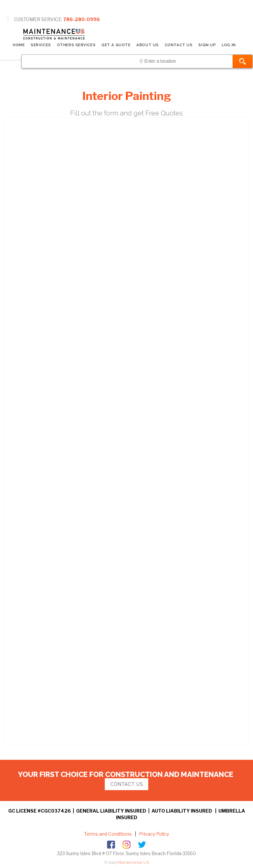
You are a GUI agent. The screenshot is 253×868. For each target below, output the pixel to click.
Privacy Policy (154, 834)
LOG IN (229, 45)
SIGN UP (207, 45)
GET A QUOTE (116, 45)
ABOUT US (147, 45)
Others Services (76, 45)
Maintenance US (133, 862)
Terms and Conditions (108, 834)
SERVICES (41, 45)
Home (19, 45)
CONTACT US (179, 45)
